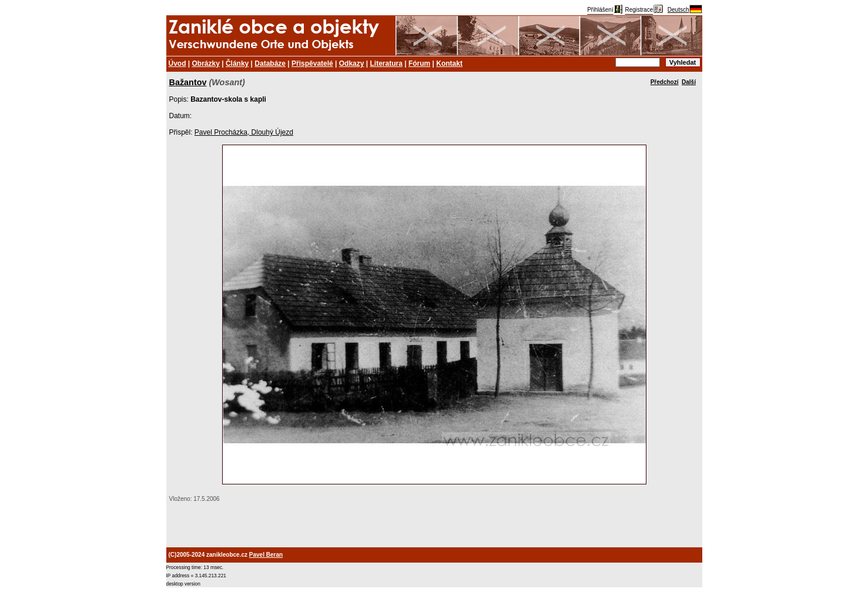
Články (237, 63)
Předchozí (665, 82)
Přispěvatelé (312, 63)
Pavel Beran (266, 555)
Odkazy (352, 63)
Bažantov (188, 82)
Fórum (419, 63)
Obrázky (206, 63)
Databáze (270, 63)
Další (689, 82)
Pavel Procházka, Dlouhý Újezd (244, 132)
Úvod (177, 63)
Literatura (386, 63)
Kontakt (449, 63)
